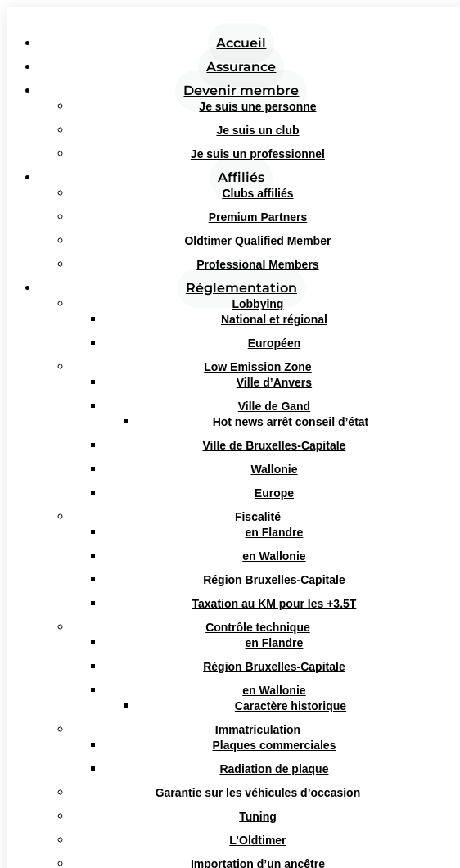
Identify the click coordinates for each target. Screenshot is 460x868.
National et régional (274, 319)
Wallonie (274, 469)
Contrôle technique (258, 627)
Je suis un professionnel (258, 154)
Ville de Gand (274, 406)
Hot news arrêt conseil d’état (291, 422)
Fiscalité (258, 517)
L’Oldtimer (257, 840)
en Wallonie (274, 556)
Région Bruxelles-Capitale (274, 580)
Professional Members (257, 264)
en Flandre (275, 532)
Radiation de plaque (274, 769)
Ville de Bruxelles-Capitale (275, 445)
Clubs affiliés (257, 193)
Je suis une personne (257, 106)
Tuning (258, 816)
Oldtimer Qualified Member (257, 241)
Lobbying (257, 304)
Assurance (241, 67)
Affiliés (241, 177)
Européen (275, 343)
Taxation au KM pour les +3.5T (275, 604)
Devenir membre (241, 90)
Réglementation (241, 288)
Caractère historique (291, 706)
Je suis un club (257, 130)
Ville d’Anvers (274, 382)
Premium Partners (258, 217)
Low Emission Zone (257, 367)
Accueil (241, 43)
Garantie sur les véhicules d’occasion (258, 793)
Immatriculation (258, 730)
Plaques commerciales (274, 745)
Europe (274, 493)
